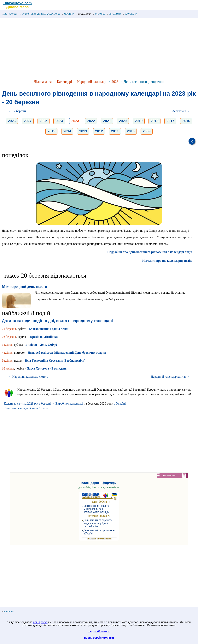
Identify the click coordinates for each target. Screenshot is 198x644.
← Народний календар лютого (28, 377)
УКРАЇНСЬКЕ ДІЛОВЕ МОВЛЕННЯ (40, 14)
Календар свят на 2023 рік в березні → (29, 403)
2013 (83, 131)
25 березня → (181, 111)
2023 (115, 82)
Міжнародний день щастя (24, 286)
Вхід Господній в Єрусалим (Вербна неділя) (55, 361)
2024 (59, 121)
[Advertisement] (99, 49)
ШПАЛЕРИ (130, 14)
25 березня (9, 329)
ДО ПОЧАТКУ (10, 14)
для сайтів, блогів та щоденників (99, 487)
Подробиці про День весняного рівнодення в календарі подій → (152, 252)
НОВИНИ (68, 14)
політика (8, 611)
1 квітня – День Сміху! (41, 345)
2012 (99, 131)
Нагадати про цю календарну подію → (169, 261)
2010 (131, 131)
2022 (91, 121)
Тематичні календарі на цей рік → (26, 408)
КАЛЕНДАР (84, 14)
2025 (44, 121)
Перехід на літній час (43, 337)
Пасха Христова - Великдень (47, 368)
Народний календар (92, 82)
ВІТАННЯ (99, 14)
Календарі (64, 82)
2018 (154, 121)
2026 (12, 121)
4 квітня (7, 353)
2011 (115, 131)
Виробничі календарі (69, 403)
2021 (107, 121)
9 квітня (7, 361)
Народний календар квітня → (170, 377)
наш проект (40, 622)
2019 (139, 121)
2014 (67, 131)
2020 (123, 121)
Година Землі (59, 329)
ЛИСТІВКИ (114, 14)
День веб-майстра (40, 353)
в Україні (120, 403)
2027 (28, 121)
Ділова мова (43, 82)
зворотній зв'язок (99, 631)
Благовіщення (39, 329)
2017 (170, 121)
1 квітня (7, 345)
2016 (186, 121)
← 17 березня (17, 111)
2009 (147, 131)
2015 (51, 131)
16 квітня (8, 368)
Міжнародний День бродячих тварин (80, 353)
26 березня (9, 337)
